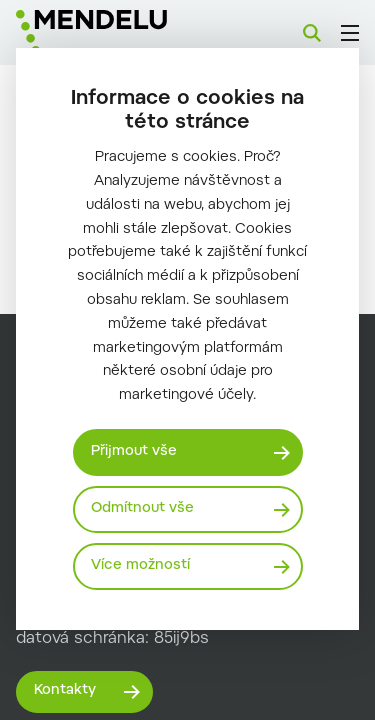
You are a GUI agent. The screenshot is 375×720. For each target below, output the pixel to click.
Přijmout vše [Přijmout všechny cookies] (134, 452)
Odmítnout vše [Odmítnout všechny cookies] (142, 509)
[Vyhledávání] (312, 33)
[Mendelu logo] (116, 32)
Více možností (140, 566)
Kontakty (65, 691)
